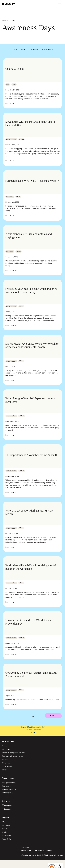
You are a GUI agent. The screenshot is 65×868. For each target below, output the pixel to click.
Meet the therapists (9, 789)
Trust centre (6, 835)
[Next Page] (53, 716)
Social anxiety (7, 766)
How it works (7, 786)
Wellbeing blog (7, 793)
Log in (4, 832)
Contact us (6, 825)
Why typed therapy (9, 783)
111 (35, 729)
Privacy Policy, (26, 850)
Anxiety (5, 746)
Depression (6, 749)
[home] (9, 4)
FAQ (4, 822)
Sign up (5, 829)
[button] (59, 4)
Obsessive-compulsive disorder (13, 753)
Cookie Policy (37, 850)
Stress (4, 770)
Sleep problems (8, 763)
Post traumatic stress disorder (13, 756)
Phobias (5, 759)
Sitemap (49, 850)
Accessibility (7, 839)
